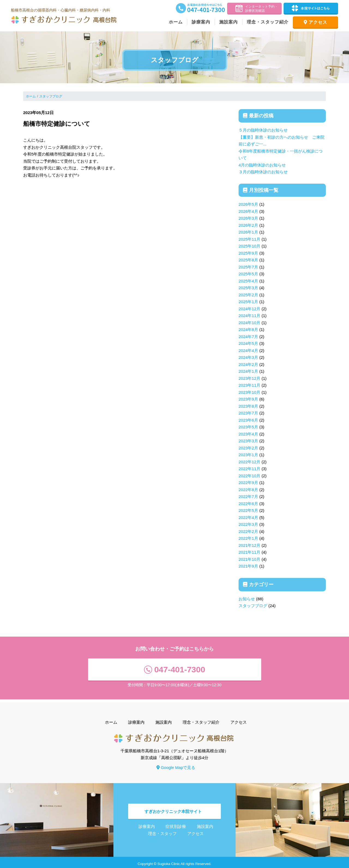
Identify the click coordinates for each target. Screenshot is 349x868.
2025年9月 (248, 253)
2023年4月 (248, 434)
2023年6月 (248, 420)
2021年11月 (249, 552)
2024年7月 (248, 337)
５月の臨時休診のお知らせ (263, 130)
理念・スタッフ (162, 830)
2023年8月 (248, 406)
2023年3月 (248, 441)
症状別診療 (176, 823)
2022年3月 (248, 524)
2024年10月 (249, 323)
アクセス (315, 22)
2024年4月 (248, 351)
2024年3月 (248, 357)
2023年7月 (248, 413)
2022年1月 (248, 538)
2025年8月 (248, 260)
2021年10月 (249, 559)
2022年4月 (248, 517)
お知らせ (247, 599)
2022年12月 (249, 462)
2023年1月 (248, 455)
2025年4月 (248, 281)
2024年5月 (248, 343)
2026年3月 (248, 218)
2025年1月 (248, 302)
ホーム (176, 22)
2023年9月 (248, 399)
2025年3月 (248, 288)
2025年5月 (248, 274)
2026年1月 (248, 232)
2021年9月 (248, 566)
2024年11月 (249, 316)
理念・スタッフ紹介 (268, 22)
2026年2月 (248, 225)
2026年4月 (248, 211)
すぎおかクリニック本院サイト (173, 808)
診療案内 (201, 22)
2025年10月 (249, 246)
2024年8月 (248, 329)
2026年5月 (248, 204)
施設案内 (228, 22)
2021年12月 (249, 545)
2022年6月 (248, 504)
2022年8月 (248, 490)
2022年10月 (249, 476)
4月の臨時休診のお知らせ (262, 165)
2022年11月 (249, 469)
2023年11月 (249, 385)
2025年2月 (248, 295)
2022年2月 (248, 531)
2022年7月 (248, 496)
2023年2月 (248, 448)
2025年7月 (248, 267)
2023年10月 (249, 392)
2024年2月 (248, 364)
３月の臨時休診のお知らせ (263, 172)
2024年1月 (248, 371)
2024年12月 (249, 309)
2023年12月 (249, 378)
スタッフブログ (51, 96)
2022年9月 (248, 483)
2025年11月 (249, 239)
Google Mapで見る (176, 764)
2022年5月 (248, 510)
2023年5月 (248, 427)
